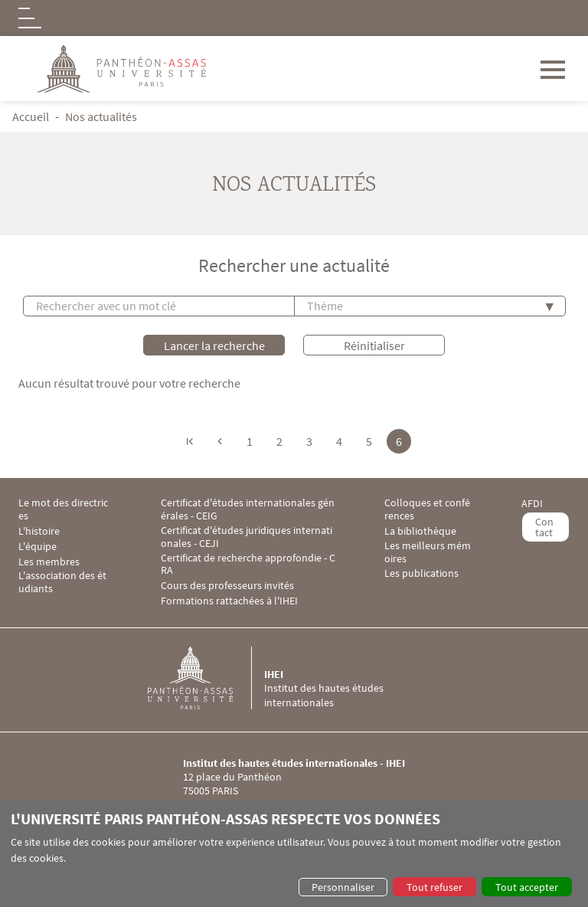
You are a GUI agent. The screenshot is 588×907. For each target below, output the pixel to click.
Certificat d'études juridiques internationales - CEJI (247, 537)
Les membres (49, 562)
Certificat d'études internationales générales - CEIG (248, 509)
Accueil (31, 116)
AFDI (532, 504)
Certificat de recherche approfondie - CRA (248, 565)
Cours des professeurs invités (227, 586)
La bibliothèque (420, 531)
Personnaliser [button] (343, 887)
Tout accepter (527, 887)
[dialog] (294, 854)
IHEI (274, 674)
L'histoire (39, 531)
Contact (544, 527)
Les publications (421, 573)
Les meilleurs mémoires (428, 552)
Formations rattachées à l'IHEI (229, 601)
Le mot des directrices (63, 509)
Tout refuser (434, 887)
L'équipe (38, 547)
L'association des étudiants (62, 582)
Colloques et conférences (427, 509)
